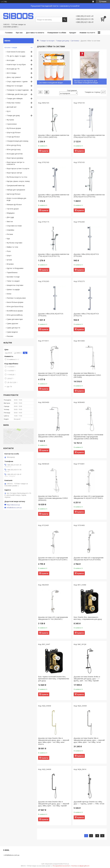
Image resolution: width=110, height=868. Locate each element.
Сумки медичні (12, 332)
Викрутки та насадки (15, 86)
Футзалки (10, 120)
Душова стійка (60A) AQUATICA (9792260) (86, 255)
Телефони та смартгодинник (18, 90)
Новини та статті (87, 33)
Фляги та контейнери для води (16, 199)
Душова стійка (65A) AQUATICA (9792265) (51, 315)
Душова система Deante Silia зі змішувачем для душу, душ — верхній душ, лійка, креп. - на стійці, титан (89, 740)
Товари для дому (63, 41)
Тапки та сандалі (13, 281)
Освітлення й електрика (16, 52)
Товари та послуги (47, 41)
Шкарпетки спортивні (15, 285)
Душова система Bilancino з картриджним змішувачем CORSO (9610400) (87, 375)
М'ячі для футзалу (14, 149)
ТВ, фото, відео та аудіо (16, 56)
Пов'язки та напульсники (16, 298)
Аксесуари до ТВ (13, 69)
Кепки (9, 294)
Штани (9, 260)
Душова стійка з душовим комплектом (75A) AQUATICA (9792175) (54, 255)
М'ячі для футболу (14, 145)
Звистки (10, 221)
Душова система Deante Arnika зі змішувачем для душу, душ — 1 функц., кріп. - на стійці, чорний (87, 679)
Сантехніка (75, 41)
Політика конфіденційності (80, 866)
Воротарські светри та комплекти (15, 163)
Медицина (11, 213)
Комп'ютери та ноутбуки (16, 64)
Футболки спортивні (14, 243)
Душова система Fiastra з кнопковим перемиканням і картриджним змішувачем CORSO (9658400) (88, 437)
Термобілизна (12, 272)
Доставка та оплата (35, 33)
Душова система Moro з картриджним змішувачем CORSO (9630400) (54, 436)
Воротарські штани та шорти (18, 168)
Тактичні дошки (13, 209)
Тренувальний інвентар (16, 185)
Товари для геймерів (15, 98)
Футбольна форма (14, 128)
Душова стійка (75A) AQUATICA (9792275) (86, 315)
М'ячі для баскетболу (15, 306)
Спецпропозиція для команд (17, 141)
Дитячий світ (12, 107)
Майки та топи (12, 247)
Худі (8, 238)
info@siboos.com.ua (14, 508)
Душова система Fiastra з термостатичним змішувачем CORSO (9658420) (53, 498)
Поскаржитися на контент (61, 866)
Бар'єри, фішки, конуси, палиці (18, 181)
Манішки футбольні (14, 204)
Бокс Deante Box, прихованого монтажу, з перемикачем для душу (88, 618)
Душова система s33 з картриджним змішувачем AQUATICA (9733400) (89, 559)
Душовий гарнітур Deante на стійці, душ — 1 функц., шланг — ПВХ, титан (89, 803)
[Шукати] (65, 20)
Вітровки (10, 264)
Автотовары (11, 73)
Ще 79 (9, 386)
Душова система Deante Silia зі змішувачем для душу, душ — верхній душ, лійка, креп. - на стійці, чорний (54, 804)
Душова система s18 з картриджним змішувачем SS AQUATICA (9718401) (89, 497)
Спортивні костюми (14, 226)
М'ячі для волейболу (15, 315)
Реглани (10, 234)
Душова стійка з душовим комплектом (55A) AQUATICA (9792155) (89, 136)
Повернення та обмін (57, 33)
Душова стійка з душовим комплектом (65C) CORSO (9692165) (54, 136)
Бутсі (9, 111)
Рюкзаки (10, 336)
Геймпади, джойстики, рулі (17, 94)
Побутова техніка (14, 103)
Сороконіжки (12, 124)
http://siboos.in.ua (13, 505)
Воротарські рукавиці (15, 158)
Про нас (19, 33)
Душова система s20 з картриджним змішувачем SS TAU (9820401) (53, 618)
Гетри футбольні (13, 137)
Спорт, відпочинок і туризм (17, 81)
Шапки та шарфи (13, 289)
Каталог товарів (11, 47)
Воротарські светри (14, 173)
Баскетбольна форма (15, 302)
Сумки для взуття (13, 328)
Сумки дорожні (12, 323)
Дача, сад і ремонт (14, 77)
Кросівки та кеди (13, 277)
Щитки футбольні (14, 194)
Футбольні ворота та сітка (17, 177)
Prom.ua (66, 864)
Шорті (9, 255)
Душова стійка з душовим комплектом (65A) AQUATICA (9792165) (89, 196)
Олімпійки (10, 230)
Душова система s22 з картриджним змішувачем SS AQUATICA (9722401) (53, 559)
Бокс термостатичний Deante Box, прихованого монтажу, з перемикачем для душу (54, 679)
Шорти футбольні (14, 132)
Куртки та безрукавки (15, 268)
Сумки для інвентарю (15, 319)
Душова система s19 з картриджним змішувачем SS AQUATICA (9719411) (53, 374)
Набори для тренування (16, 190)
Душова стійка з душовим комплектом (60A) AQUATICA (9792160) (54, 196)
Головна (9, 33)
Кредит (73, 33)
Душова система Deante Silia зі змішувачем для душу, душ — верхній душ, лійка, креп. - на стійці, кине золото (54, 741)
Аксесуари (11, 60)
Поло (9, 251)
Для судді (10, 217)
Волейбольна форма (15, 311)
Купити (45, 151)
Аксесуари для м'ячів (15, 154)
